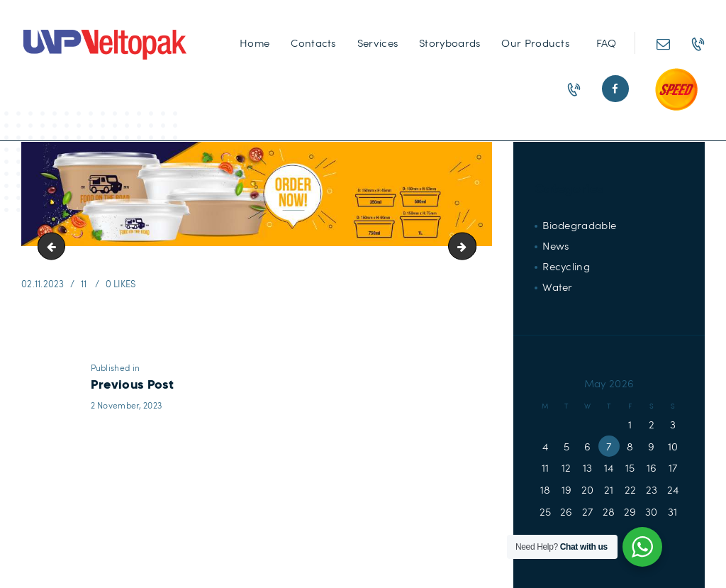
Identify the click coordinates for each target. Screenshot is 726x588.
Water (558, 287)
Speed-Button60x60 (55, 246)
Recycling (566, 266)
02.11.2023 (43, 284)
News (555, 245)
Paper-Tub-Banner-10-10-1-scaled (471, 246)
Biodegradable (579, 225)
